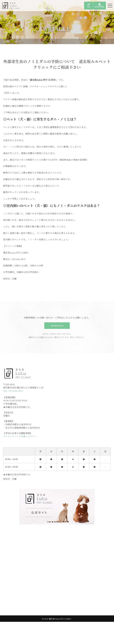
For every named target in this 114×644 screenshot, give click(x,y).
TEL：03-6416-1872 (13, 409)
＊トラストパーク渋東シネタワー (20, 457)
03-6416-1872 (57, 342)
